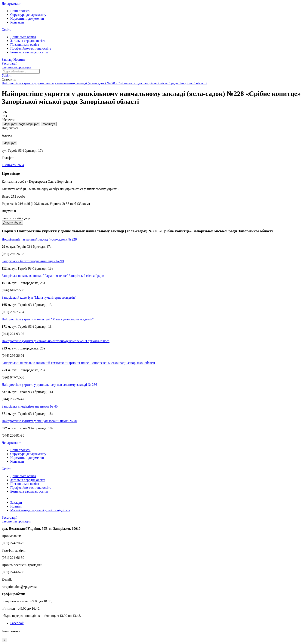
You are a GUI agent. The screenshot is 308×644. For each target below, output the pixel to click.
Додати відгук (12, 222)
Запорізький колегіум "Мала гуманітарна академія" (39, 297)
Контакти (17, 22)
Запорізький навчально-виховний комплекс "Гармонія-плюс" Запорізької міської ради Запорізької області (78, 363)
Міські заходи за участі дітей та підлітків (40, 510)
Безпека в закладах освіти (29, 52)
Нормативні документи (27, 18)
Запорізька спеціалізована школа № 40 (30, 406)
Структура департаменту (28, 15)
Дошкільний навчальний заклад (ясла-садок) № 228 (39, 239)
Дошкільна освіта (23, 37)
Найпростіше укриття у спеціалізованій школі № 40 (39, 421)
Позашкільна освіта (25, 45)
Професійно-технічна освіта (31, 48)
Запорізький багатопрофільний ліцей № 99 (33, 261)
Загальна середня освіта (28, 41)
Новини (19, 59)
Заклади (8, 59)
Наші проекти (20, 11)
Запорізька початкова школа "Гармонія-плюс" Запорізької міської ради (53, 276)
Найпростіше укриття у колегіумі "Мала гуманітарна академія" (48, 319)
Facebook (17, 623)
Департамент (11, 4)
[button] (7, 76)
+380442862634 (13, 165)
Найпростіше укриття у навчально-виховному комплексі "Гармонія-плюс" (56, 341)
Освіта (7, 30)
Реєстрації (9, 63)
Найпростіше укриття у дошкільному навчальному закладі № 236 (49, 385)
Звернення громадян (16, 67)
